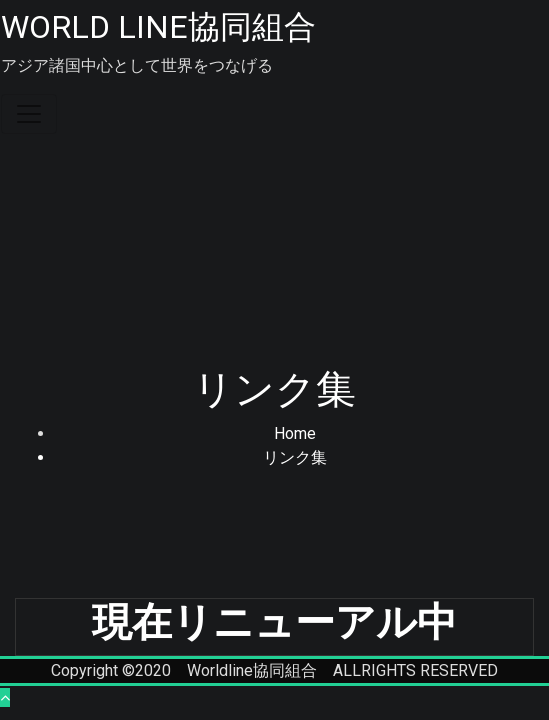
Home (295, 433)
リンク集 (295, 457)
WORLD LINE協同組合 (158, 27)
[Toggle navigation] (29, 114)
